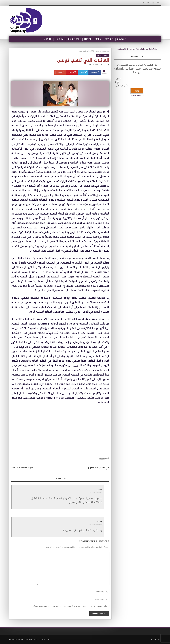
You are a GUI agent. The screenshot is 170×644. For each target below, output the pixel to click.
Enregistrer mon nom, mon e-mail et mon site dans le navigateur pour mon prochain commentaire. (70, 606)
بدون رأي (120, 85)
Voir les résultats (137, 96)
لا (116, 82)
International (105, 51)
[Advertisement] (60, 436)
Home (97, 51)
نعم (117, 79)
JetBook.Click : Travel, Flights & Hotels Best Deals (137, 49)
